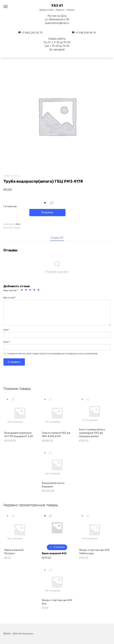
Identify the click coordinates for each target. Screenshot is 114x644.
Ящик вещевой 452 (54, 553)
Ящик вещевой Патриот (14, 552)
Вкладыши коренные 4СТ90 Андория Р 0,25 (19, 435)
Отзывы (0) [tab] (57, 238)
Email (7, 342)
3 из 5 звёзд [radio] (31, 290)
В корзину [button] (59, 547)
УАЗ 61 (57, 6)
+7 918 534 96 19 (86, 33)
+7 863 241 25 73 (32, 33)
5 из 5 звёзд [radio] (39, 290)
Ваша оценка (11, 290)
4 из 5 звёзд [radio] (35, 290)
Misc (17, 176)
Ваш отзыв (10, 298)
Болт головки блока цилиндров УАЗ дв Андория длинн (92, 433)
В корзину (47, 212)
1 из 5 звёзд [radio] (22, 290)
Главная (7, 176)
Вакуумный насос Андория (53, 485)
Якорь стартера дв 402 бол (57, 602)
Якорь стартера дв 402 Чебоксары (94, 552)
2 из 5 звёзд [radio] (26, 290)
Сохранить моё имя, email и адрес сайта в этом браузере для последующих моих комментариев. (53, 354)
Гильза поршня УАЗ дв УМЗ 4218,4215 (56, 435)
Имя (6, 330)
